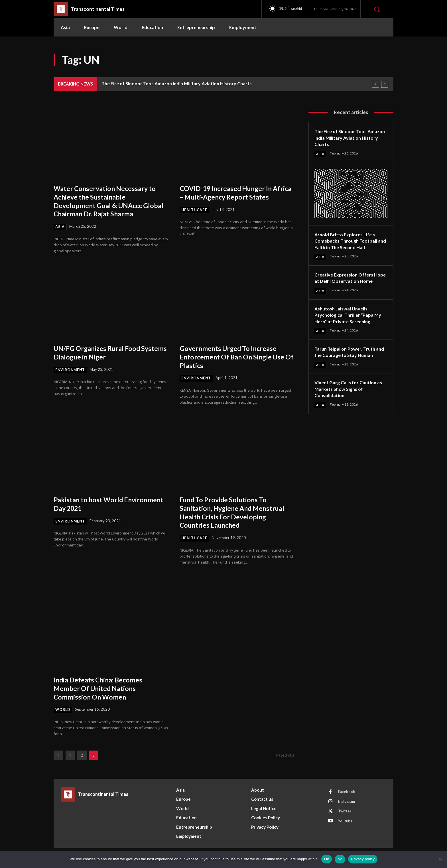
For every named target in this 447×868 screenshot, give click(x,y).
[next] (385, 84)
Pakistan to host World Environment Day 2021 (92, 504)
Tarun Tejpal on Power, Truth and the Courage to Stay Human (347, 362)
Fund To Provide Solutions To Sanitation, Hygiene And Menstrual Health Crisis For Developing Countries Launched (233, 513)
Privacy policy (363, 859)
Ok (327, 859)
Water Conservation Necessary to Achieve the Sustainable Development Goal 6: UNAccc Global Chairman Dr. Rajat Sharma (111, 201)
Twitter (346, 814)
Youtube (347, 825)
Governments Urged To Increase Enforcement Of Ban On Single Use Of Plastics (234, 357)
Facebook (348, 793)
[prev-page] (58, 756)
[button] (377, 9)
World (63, 711)
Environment (71, 370)
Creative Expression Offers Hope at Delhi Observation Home (346, 281)
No (340, 859)
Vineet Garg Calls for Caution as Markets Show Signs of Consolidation (349, 403)
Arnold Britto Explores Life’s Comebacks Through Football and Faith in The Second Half (349, 241)
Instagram (348, 804)
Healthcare (195, 218)
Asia (60, 227)
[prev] (376, 84)
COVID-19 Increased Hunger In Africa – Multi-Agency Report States (231, 197)
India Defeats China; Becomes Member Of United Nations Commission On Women (104, 689)
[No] (440, 859)
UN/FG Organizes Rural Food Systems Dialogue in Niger (102, 353)
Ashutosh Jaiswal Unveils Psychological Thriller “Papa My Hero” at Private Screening (350, 322)
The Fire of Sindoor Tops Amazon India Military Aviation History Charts (177, 83)
